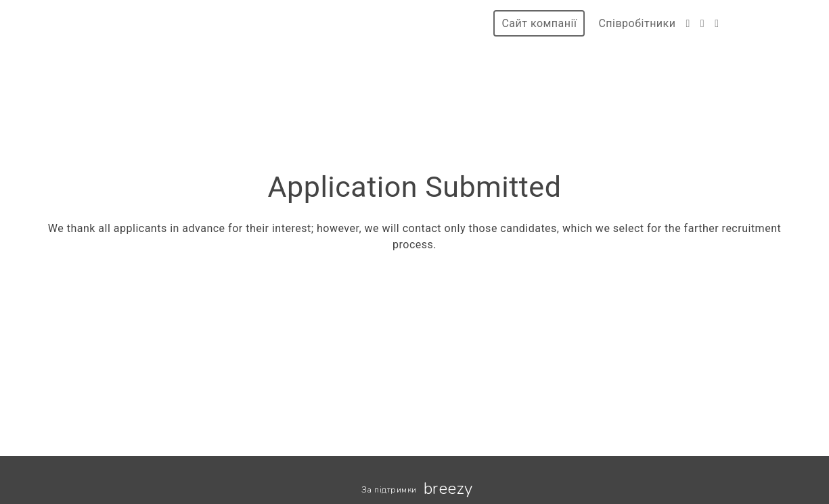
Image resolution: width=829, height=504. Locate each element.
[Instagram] (702, 23)
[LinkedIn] (717, 23)
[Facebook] (688, 23)
